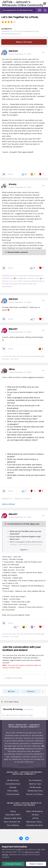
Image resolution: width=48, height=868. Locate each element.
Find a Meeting (13, 825)
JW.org (13, 811)
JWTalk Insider (35, 787)
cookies (19, 849)
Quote (10, 174)
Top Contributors (35, 780)
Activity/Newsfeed (13, 784)
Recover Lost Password (35, 794)
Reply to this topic (24, 42)
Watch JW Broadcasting (35, 811)
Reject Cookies (36, 864)
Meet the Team (35, 784)
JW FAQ (35, 818)
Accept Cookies (13, 864)
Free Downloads (13, 794)
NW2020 (8, 29)
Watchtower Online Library (35, 822)
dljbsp (32, 524)
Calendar (13, 787)
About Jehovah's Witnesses (13, 822)
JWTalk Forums (13, 780)
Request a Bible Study (13, 818)
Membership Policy (35, 791)
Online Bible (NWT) (13, 815)
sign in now (15, 660)
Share (11, 691)
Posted (20, 54)
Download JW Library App (35, 825)
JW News (35, 815)
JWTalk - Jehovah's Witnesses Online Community (23, 4)
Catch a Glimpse (8, 504)
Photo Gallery (13, 791)
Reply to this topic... (14, 678)
